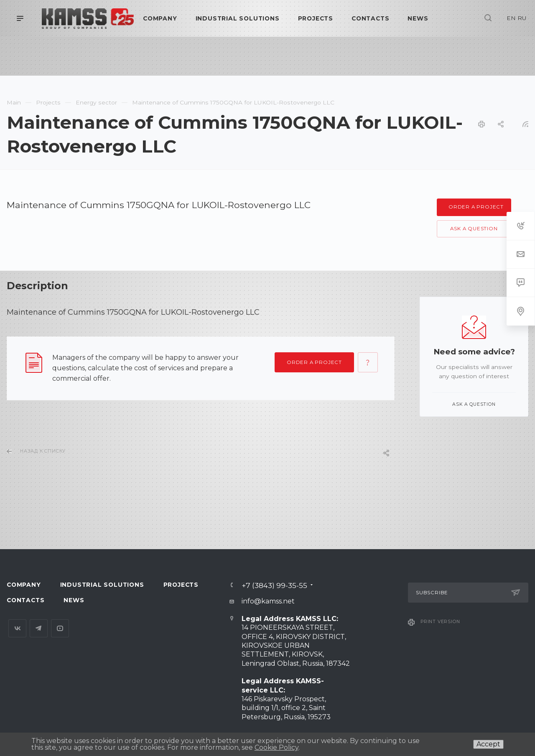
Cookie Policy (276, 747)
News (74, 600)
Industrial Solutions (102, 585)
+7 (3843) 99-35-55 (274, 585)
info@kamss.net (268, 601)
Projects (181, 585)
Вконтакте (17, 628)
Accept (488, 744)
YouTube (60, 628)
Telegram (39, 628)
